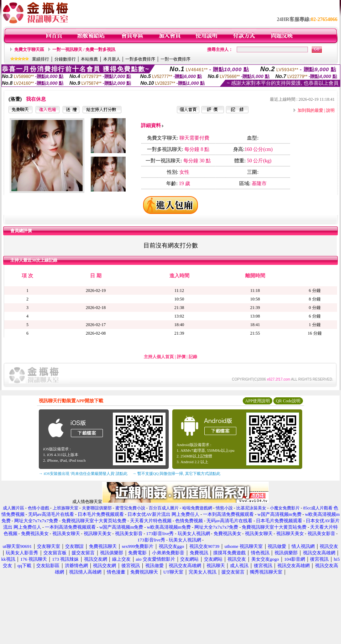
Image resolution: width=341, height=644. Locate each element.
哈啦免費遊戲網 (197, 508)
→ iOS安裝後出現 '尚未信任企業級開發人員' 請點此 (83, 473)
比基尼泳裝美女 (251, 508)
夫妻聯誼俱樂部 (97, 508)
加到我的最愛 (310, 110)
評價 (181, 357)
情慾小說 (224, 508)
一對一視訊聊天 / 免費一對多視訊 (84, 49)
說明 (330, 110)
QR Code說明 (288, 401)
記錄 (193, 357)
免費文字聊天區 (29, 49)
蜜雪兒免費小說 (130, 508)
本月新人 (112, 59)
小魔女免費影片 (285, 508)
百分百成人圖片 (164, 508)
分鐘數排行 (65, 59)
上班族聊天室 (65, 508)
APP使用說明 (257, 401)
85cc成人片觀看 (318, 508)
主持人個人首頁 (159, 357)
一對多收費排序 (140, 59)
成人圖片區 (14, 508)
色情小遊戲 (38, 508)
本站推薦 (89, 59)
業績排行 (41, 59)
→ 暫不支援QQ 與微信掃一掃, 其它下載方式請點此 (176, 473)
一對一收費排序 (175, 59)
